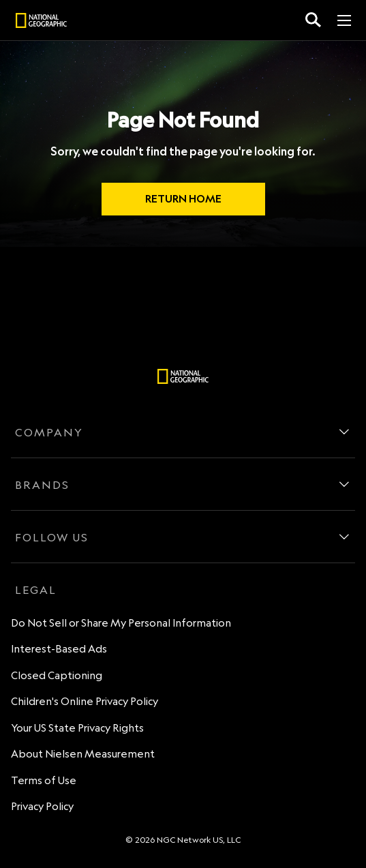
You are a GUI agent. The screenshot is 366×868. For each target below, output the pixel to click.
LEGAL (36, 590)
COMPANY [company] (49, 432)
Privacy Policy (42, 806)
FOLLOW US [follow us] (52, 537)
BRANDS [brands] (42, 485)
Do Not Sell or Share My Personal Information (121, 623)
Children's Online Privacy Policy (85, 701)
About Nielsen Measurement (83, 754)
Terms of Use (44, 780)
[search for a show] (313, 20)
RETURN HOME (183, 199)
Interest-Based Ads (59, 649)
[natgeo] (41, 23)
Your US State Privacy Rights (77, 728)
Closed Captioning (57, 675)
